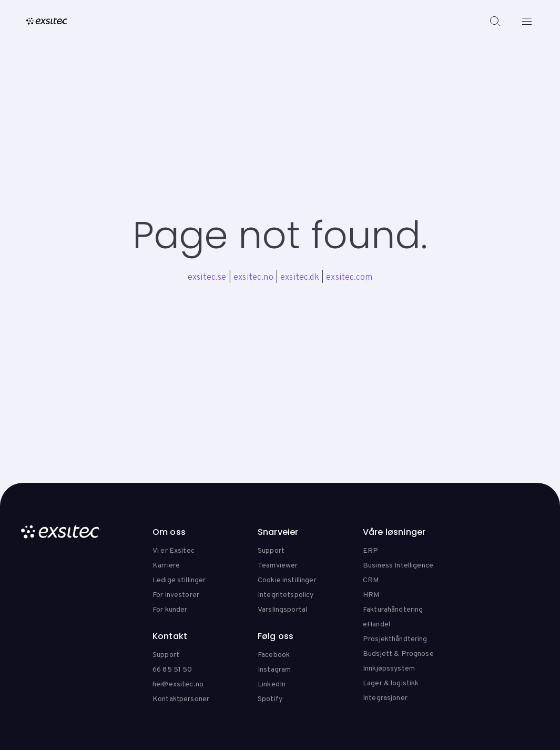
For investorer (176, 595)
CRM (371, 580)
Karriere (166, 566)
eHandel (376, 625)
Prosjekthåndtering (395, 639)
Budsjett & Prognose (398, 654)
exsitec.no (253, 278)
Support (271, 551)
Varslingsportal (282, 610)
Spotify (270, 699)
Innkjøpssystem (389, 669)
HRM (371, 595)
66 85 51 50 (172, 670)
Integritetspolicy (286, 595)
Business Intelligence (398, 566)
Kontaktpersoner (181, 699)
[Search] (495, 21)
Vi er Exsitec (174, 551)
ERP (370, 551)
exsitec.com (349, 278)
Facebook (274, 655)
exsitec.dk (300, 278)
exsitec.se (207, 278)
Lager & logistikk (391, 683)
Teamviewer (278, 566)
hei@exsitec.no (178, 685)
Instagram (274, 670)
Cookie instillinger (287, 580)
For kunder (170, 610)
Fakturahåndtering (393, 610)
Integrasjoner (385, 698)
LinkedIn (272, 685)
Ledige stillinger (179, 580)
